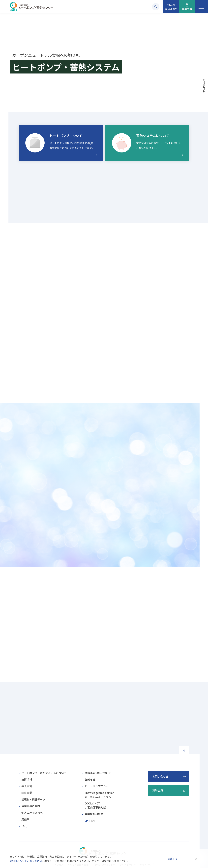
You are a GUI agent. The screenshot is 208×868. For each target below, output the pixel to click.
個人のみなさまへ (32, 813)
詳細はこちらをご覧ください (26, 861)
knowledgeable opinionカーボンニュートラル (99, 795)
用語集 (25, 819)
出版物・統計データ (33, 799)
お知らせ (90, 779)
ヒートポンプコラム (97, 786)
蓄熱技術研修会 (94, 814)
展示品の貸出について (98, 773)
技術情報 (27, 779)
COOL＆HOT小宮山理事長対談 (95, 805)
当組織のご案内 (31, 806)
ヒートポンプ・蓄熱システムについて (44, 773)
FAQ (24, 826)
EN (93, 821)
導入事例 (27, 786)
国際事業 (27, 793)
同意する (173, 859)
